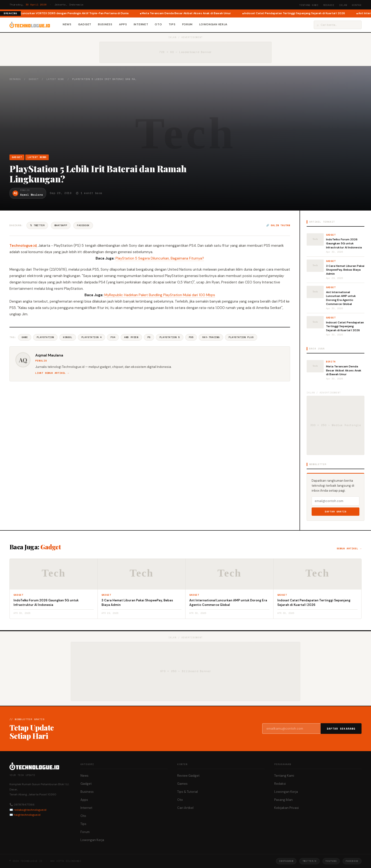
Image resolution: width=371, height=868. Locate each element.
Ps (149, 337)
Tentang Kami (309, 5)
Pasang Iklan (283, 800)
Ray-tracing (211, 337)
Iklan (343, 5)
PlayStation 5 (170, 337)
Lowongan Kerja (213, 24)
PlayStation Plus (241, 337)
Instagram (286, 861)
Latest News (55, 79)
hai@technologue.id (27, 815)
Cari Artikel (185, 808)
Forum (188, 24)
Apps (123, 24)
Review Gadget (188, 776)
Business (105, 24)
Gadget (85, 24)
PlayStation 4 (92, 337)
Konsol (68, 337)
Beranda (15, 79)
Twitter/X (309, 861)
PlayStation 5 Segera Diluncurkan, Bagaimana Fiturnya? (160, 258)
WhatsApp (61, 225)
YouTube (331, 861)
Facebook (83, 225)
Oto (158, 24)
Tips (172, 24)
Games (182, 784)
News (67, 24)
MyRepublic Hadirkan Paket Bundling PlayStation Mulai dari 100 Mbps (160, 295)
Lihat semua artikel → (52, 373)
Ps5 (191, 337)
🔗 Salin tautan (278, 225)
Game (25, 337)
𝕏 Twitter (37, 225)
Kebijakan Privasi (287, 808)
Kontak (357, 5)
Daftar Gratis (336, 512)
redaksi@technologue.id (30, 810)
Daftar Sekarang (341, 729)
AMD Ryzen (131, 337)
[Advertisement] (185, 118)
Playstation (45, 337)
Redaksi (329, 5)
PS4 (113, 337)
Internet (141, 24)
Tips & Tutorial (188, 792)
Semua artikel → (349, 549)
